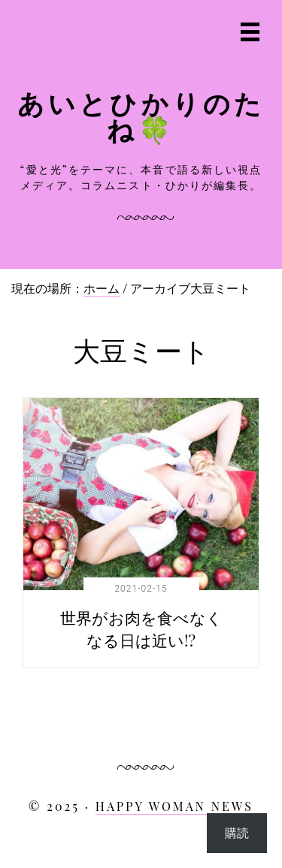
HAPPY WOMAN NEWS (174, 806)
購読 (237, 832)
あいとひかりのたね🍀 (141, 116)
